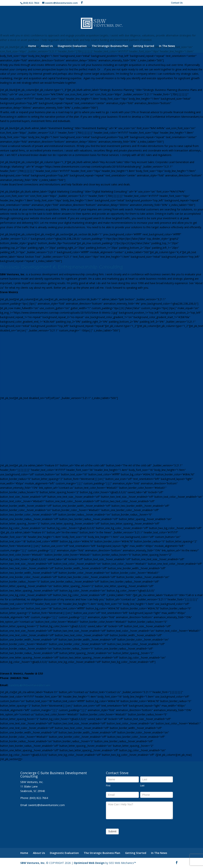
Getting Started (144, 46)
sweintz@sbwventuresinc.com (30, 685)
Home (32, 46)
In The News (167, 46)
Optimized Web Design (89, 863)
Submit (112, 831)
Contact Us (177, 3)
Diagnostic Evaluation (72, 46)
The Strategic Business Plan (110, 46)
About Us (47, 46)
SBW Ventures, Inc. (33, 863)
